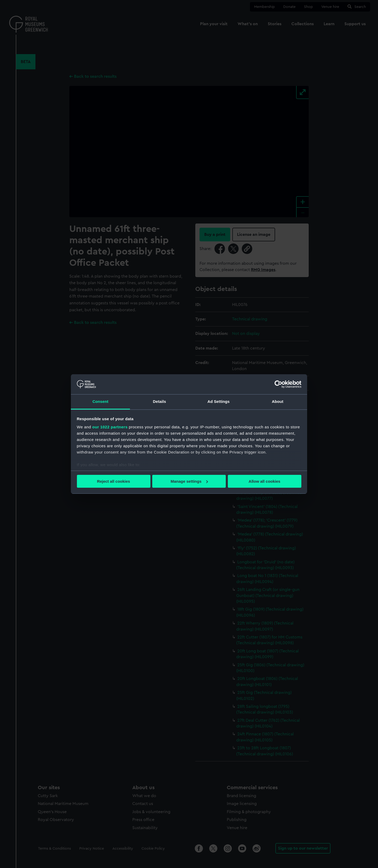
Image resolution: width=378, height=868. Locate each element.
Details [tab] (160, 401)
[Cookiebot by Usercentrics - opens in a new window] (278, 384)
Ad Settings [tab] (218, 401)
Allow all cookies (264, 481)
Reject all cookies (114, 481)
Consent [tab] (100, 401)
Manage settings (189, 481)
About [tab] (278, 401)
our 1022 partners (110, 427)
